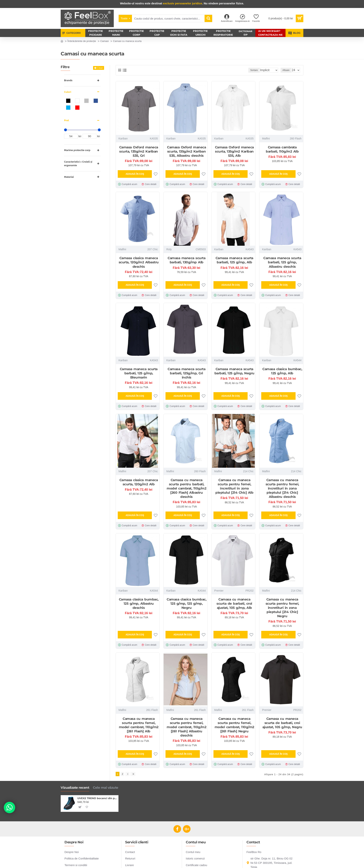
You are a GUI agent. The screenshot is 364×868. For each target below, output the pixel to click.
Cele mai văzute (106, 787)
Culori (68, 92)
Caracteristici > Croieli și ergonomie (78, 164)
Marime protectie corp (77, 150)
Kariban (123, 139)
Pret (67, 120)
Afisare (287, 70)
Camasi (104, 41)
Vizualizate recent (75, 787)
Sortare (248, 70)
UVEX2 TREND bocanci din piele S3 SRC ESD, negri (97, 797)
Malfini (266, 139)
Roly (169, 249)
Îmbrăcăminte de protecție (82, 41)
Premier (219, 591)
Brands (68, 80)
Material (69, 177)
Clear (100, 68)
